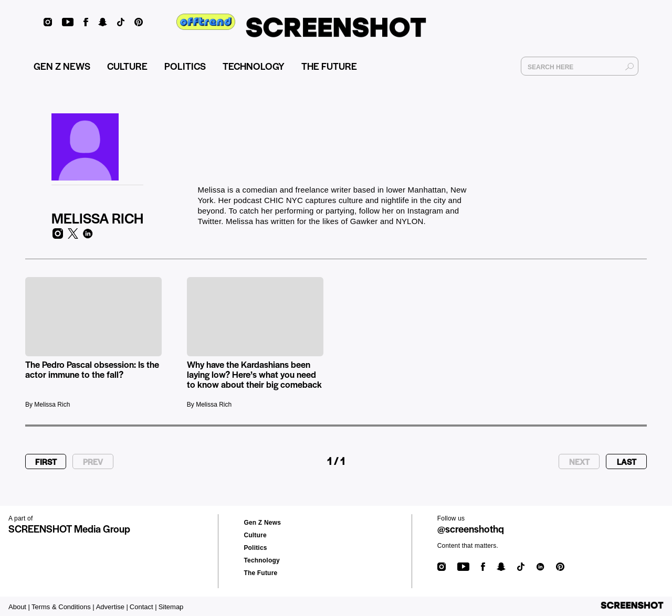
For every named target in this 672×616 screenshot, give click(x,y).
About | (19, 607)
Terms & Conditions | (63, 607)
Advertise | (112, 607)
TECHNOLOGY (254, 66)
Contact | (143, 607)
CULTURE (127, 66)
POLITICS (185, 66)
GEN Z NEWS (62, 66)
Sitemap (171, 607)
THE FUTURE (329, 66)
